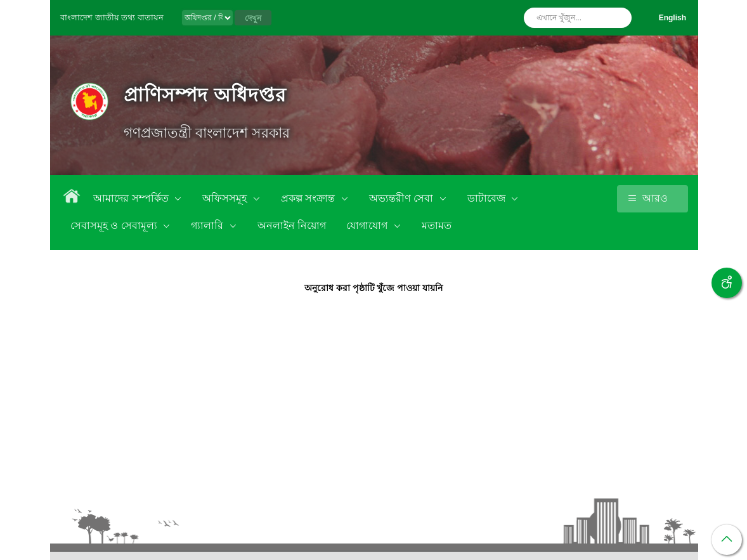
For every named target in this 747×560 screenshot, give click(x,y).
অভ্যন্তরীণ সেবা (403, 198)
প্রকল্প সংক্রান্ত (309, 198)
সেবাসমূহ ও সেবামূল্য (115, 225)
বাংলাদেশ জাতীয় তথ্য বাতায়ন (112, 17)
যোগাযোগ (368, 225)
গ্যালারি (208, 225)
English (672, 18)
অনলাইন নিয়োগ (292, 225)
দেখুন (253, 18)
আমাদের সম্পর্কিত (132, 198)
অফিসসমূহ (226, 198)
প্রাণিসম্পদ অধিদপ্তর (205, 95)
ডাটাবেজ (488, 198)
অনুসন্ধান (619, 18)
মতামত (437, 225)
